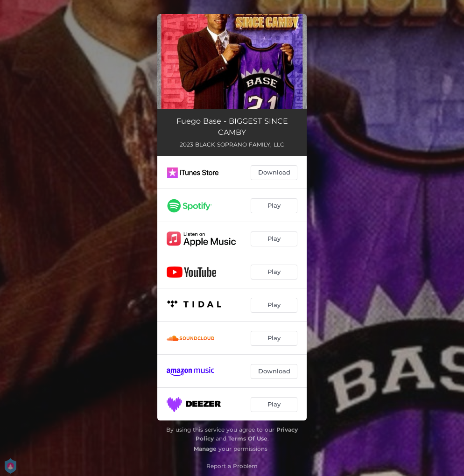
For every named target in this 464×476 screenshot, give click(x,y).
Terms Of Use (248, 438)
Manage (205, 449)
